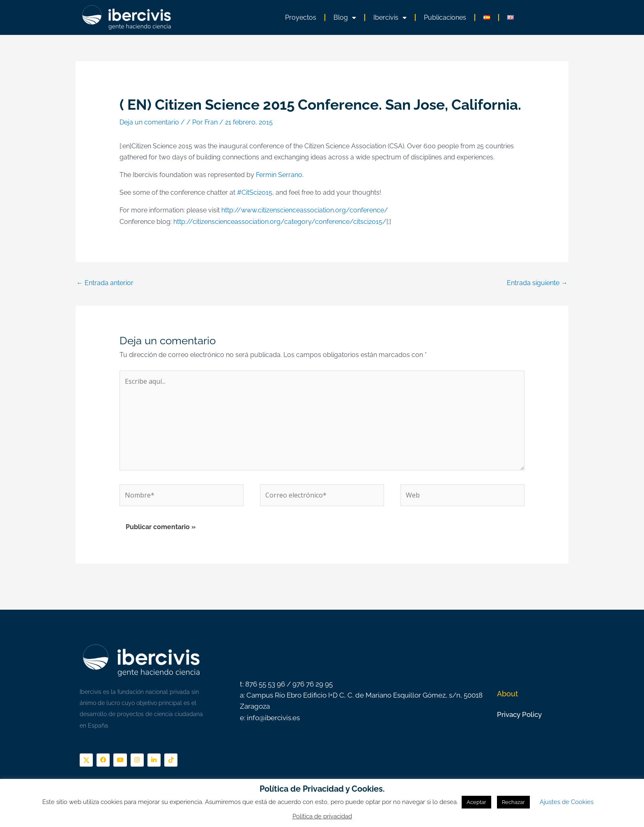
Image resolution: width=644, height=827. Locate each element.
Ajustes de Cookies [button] (567, 802)
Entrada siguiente (537, 283)
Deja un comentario (149, 122)
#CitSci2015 (255, 192)
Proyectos (301, 17)
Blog (345, 18)
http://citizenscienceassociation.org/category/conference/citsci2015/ (280, 222)
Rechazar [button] (513, 802)
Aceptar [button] (476, 802)
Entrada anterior (105, 283)
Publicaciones (445, 17)
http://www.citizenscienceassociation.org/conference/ (305, 210)
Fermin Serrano (279, 175)
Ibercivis (390, 18)
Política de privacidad (322, 816)
